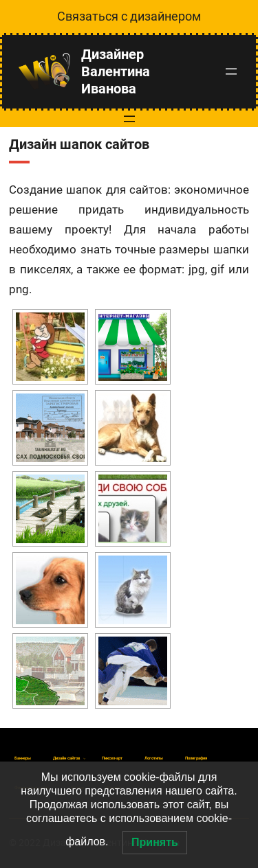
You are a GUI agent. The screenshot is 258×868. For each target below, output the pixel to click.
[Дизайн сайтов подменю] (66, 758)
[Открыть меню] (231, 71)
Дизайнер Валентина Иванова (116, 71)
